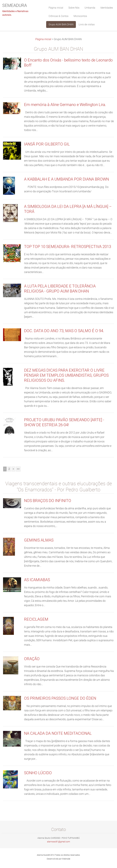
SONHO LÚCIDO (38, 773)
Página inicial (43, 39)
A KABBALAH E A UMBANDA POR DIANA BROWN (66, 179)
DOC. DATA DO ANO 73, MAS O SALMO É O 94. (64, 331)
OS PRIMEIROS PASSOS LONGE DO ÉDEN (60, 698)
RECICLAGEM (36, 619)
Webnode (66, 859)
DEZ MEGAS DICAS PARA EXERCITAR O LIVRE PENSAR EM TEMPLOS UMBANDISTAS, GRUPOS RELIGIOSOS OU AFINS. (66, 375)
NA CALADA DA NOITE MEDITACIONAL (58, 733)
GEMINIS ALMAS (39, 540)
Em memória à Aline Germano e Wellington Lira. (65, 105)
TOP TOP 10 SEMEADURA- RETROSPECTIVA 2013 (68, 247)
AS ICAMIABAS (37, 580)
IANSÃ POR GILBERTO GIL (47, 144)
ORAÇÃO (32, 659)
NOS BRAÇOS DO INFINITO (48, 501)
